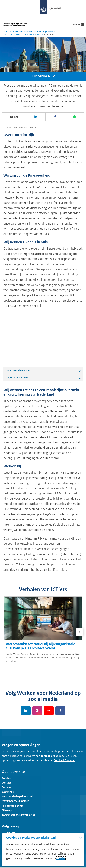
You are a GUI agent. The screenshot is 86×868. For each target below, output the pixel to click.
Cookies (6, 787)
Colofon (6, 778)
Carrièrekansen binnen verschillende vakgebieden (32, 31)
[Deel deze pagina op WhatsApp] (75, 117)
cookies (61, 858)
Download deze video (18, 370)
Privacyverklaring (12, 806)
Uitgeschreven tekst (17, 378)
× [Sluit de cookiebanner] (80, 838)
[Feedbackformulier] (65, 760)
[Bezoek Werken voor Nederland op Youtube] (14, 833)
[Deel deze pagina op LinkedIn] (36, 117)
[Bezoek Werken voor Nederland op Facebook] (19, 833)
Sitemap (7, 810)
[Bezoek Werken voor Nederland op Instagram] (8, 833)
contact (45, 756)
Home (4, 31)
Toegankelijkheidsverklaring (19, 815)
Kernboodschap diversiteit (18, 796)
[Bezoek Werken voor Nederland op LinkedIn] (3, 833)
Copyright (8, 792)
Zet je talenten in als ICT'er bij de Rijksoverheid (21, 34)
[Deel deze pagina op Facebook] (55, 117)
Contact (6, 783)
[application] (43, 338)
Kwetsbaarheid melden (16, 801)
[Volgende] (79, 632)
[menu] (79, 24)
